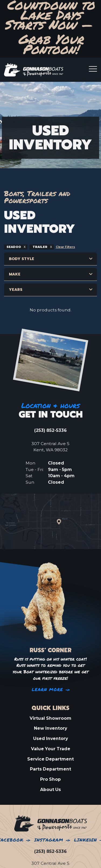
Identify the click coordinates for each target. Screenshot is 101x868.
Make (15, 274)
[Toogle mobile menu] (93, 69)
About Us (50, 790)
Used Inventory (50, 739)
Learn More (48, 690)
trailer (40, 247)
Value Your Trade (51, 749)
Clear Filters (65, 247)
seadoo (14, 247)
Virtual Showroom (50, 718)
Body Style (22, 259)
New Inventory (50, 728)
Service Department (50, 759)
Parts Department (50, 769)
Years (16, 290)
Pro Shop (50, 779)
